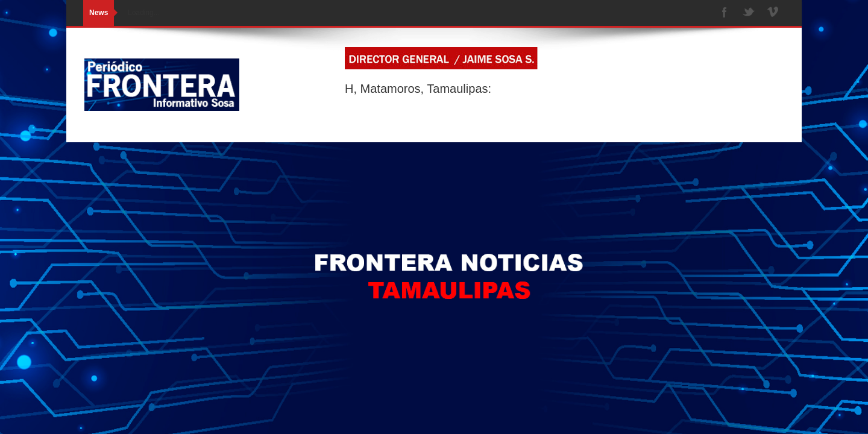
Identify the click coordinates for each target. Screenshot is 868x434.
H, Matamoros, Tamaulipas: (418, 89)
